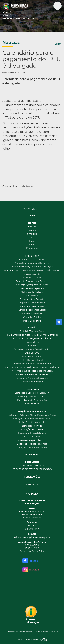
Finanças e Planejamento (32, 288)
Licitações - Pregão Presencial (32, 444)
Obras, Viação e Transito (32, 299)
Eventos (32, 230)
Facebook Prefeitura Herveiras (32, 375)
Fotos (32, 241)
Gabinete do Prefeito (32, 292)
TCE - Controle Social (32, 360)
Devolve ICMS (32, 353)
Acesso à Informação (32, 382)
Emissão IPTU (32, 342)
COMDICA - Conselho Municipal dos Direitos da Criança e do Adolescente (32, 272)
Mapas (32, 238)
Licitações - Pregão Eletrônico (32, 440)
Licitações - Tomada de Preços (32, 448)
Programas (32, 248)
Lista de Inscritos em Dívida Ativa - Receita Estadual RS (32, 367)
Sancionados (32, 404)
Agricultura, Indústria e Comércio (32, 263)
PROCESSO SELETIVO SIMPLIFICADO (32, 469)
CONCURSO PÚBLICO (32, 466)
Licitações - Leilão (32, 437)
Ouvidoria (32, 346)
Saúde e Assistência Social (32, 310)
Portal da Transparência (32, 331)
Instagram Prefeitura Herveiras (32, 378)
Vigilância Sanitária (32, 314)
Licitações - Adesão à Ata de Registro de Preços (32, 415)
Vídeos (32, 245)
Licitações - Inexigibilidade (32, 433)
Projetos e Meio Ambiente (32, 303)
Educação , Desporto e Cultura (32, 285)
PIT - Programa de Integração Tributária (32, 371)
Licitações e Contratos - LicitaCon (32, 393)
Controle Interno (32, 278)
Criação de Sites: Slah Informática (32, 640)
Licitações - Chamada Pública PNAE (32, 419)
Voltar (58, 44)
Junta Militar (32, 296)
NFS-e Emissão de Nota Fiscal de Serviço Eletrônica (32, 335)
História (32, 227)
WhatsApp (27, 186)
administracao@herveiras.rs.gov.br (32, 537)
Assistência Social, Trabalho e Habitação (32, 267)
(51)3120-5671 (32, 526)
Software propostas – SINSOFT (32, 397)
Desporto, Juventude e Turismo (32, 281)
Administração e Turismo (32, 260)
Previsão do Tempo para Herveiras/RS (32, 364)
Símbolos (32, 234)
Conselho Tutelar (32, 317)
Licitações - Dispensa (32, 430)
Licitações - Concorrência (32, 422)
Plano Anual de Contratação (32, 400)
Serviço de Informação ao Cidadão (32, 349)
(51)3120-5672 (32, 529)
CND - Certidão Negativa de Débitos (32, 339)
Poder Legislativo (32, 321)
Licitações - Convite (32, 426)
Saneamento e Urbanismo (32, 306)
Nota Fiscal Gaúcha (32, 357)
